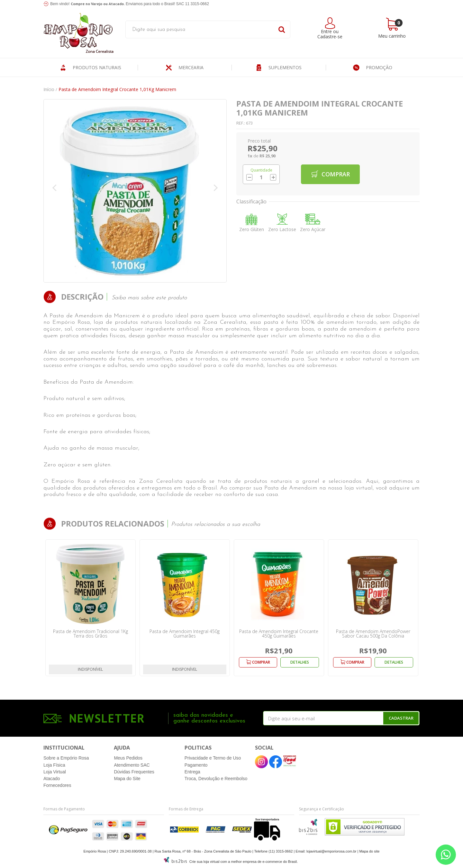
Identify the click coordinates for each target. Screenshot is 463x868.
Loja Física (54, 765)
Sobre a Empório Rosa (66, 758)
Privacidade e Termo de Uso (213, 758)
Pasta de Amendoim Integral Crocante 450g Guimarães (279, 634)
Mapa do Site (127, 779)
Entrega (192, 772)
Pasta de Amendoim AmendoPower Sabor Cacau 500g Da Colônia (373, 634)
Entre (326, 31)
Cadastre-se (330, 37)
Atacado (52, 779)
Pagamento (196, 765)
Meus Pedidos (128, 758)
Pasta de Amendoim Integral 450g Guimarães (185, 634)
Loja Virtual (55, 772)
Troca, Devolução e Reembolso (216, 779)
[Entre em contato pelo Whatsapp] (446, 855)
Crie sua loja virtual (204, 862)
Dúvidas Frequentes (134, 772)
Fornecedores (57, 785)
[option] (91, 608)
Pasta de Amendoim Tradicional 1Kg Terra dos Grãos (91, 634)
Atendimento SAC (132, 765)
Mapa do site (369, 851)
